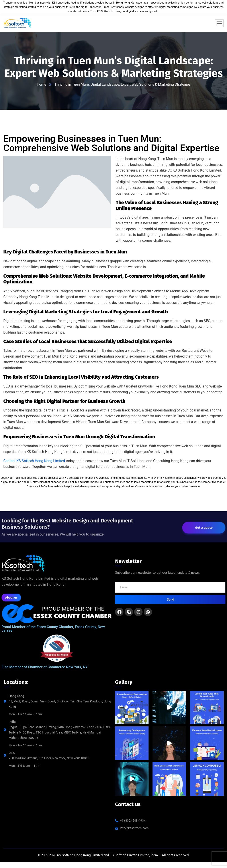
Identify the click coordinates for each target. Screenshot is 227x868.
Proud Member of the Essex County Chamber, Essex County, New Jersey (53, 629)
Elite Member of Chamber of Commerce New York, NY (45, 667)
